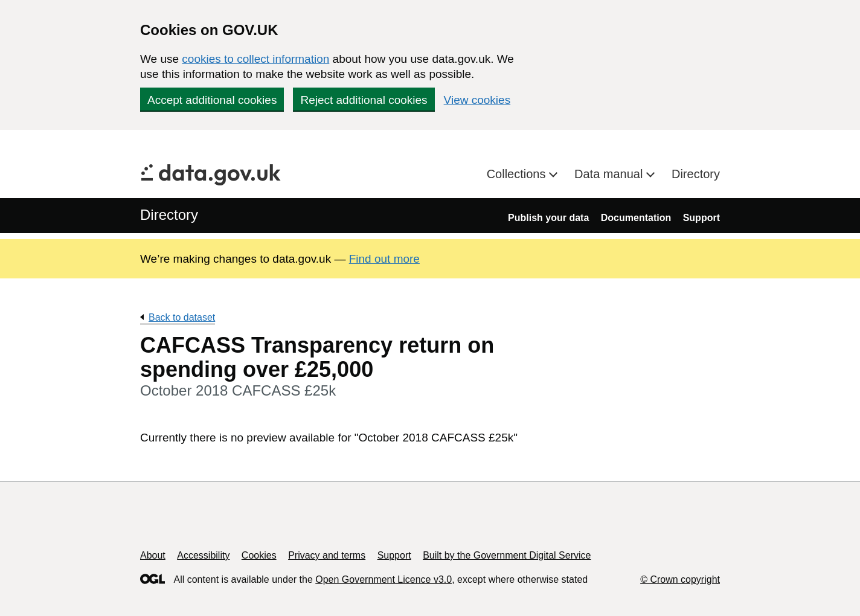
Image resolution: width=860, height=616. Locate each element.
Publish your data (548, 218)
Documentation (636, 218)
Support (701, 218)
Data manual (610, 174)
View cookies (477, 100)
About (153, 555)
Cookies (259, 555)
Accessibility (203, 555)
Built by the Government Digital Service (507, 555)
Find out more (384, 259)
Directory (696, 174)
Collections (518, 174)
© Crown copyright (680, 579)
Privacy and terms (327, 555)
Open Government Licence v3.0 (383, 579)
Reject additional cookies (364, 100)
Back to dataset (182, 317)
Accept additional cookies (212, 100)
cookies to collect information (255, 59)
